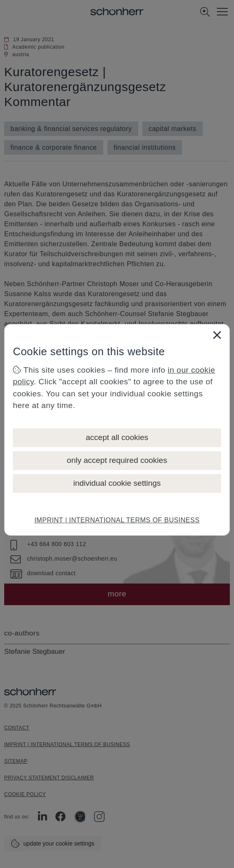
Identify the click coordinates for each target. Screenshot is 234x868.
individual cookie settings (117, 483)
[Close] (217, 335)
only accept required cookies (117, 460)
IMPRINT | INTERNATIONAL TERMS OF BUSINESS (117, 520)
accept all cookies (117, 437)
